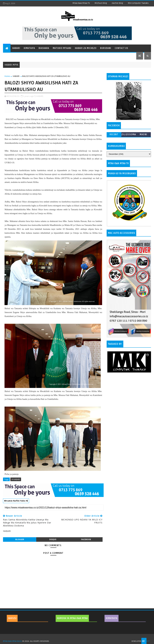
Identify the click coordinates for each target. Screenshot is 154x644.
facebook (86, 539)
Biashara (44, 48)
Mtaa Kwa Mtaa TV (81, 3)
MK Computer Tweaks (138, 3)
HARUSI (12, 618)
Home (7, 76)
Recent (114, 134)
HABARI (16, 76)
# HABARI (16, 479)
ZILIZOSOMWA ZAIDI (129, 135)
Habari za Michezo (86, 48)
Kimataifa (29, 48)
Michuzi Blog (101, 3)
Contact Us (121, 48)
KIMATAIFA (112, 618)
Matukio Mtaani (62, 48)
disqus (53, 539)
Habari (16, 48)
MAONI (143, 134)
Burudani (106, 48)
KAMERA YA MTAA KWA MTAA (72, 618)
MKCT (147, 641)
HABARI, (40, 96)
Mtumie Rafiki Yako (16, 501)
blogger (20, 539)
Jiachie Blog (117, 3)
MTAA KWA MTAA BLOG (12, 641)
